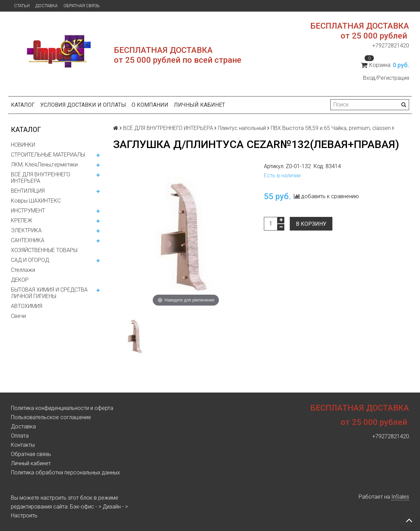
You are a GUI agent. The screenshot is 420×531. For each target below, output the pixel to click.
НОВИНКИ (23, 145)
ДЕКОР (20, 280)
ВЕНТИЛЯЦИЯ (28, 191)
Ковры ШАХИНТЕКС (36, 201)
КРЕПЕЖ (22, 220)
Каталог (23, 105)
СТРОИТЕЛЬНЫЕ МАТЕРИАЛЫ (48, 155)
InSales (400, 497)
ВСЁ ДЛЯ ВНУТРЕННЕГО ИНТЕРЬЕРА (41, 178)
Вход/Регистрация (386, 78)
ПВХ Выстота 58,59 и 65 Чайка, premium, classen (331, 128)
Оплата (20, 436)
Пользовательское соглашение (51, 417)
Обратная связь (82, 6)
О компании (150, 105)
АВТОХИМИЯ (27, 306)
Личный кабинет (199, 105)
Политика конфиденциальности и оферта (62, 408)
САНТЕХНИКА (28, 240)
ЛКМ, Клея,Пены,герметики (44, 165)
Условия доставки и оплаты (83, 105)
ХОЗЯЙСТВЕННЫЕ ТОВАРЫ (44, 250)
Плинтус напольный (242, 128)
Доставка (47, 6)
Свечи (18, 316)
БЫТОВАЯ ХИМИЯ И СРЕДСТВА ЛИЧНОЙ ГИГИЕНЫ (49, 293)
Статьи (22, 6)
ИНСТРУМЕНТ (28, 211)
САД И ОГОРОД (30, 260)
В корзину (311, 224)
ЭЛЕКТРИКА (26, 230)
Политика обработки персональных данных (65, 473)
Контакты (23, 445)
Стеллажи (23, 270)
